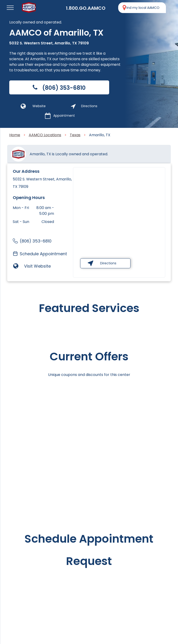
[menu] (10, 8)
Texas (75, 135)
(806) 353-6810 (36, 241)
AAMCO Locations (45, 135)
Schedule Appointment (43, 254)
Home (15, 135)
